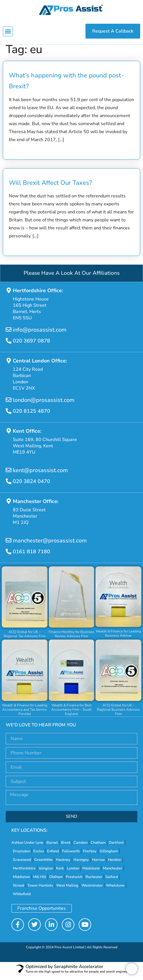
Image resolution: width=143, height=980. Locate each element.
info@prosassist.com (40, 334)
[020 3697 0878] (9, 345)
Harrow (98, 864)
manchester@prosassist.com (50, 545)
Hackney (63, 864)
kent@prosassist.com (40, 475)
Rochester (94, 881)
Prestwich (74, 881)
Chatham (98, 847)
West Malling (67, 890)
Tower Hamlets (40, 890)
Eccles (39, 855)
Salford (112, 881)
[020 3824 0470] (9, 486)
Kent (60, 873)
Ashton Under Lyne (27, 847)
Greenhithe (43, 864)
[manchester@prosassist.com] (9, 545)
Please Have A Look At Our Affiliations (72, 278)
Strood (19, 890)
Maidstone (91, 873)
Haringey (81, 864)
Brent (66, 847)
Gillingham (109, 855)
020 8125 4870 (31, 416)
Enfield (53, 855)
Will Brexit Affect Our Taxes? (50, 187)
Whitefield (22, 898)
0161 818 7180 (31, 556)
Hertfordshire (24, 873)
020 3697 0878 (31, 345)
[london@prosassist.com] (9, 404)
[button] (8, 31)
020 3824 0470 (31, 486)
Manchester (113, 873)
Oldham (56, 881)
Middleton (21, 881)
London (73, 873)
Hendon (115, 864)
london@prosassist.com (44, 405)
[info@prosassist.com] (9, 334)
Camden (80, 847)
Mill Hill (40, 881)
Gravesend (22, 864)
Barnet (52, 847)
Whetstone (115, 890)
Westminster (92, 890)
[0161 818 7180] (9, 556)
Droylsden (22, 855)
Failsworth (71, 855)
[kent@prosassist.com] (9, 475)
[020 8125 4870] (9, 416)
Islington (46, 873)
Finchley (90, 855)
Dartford (116, 847)
